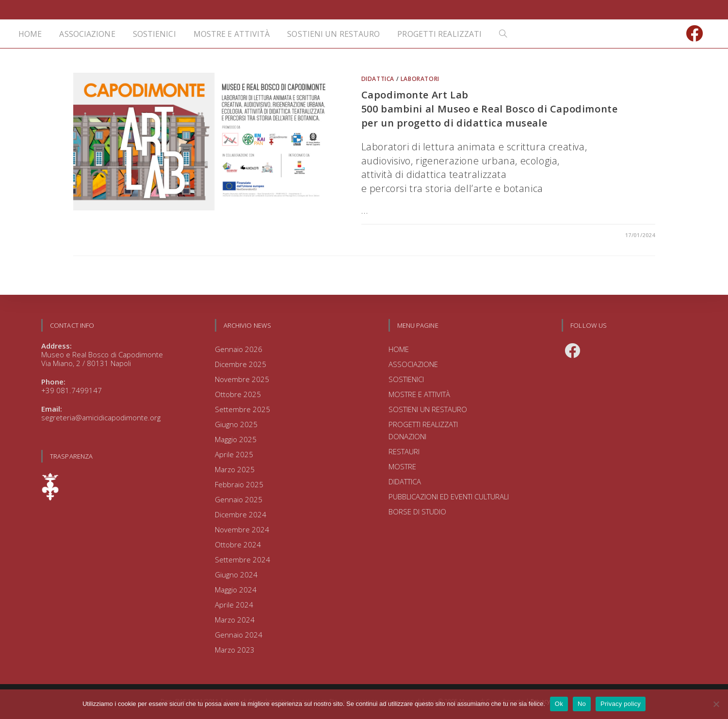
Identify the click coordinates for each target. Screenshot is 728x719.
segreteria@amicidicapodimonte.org (101, 417)
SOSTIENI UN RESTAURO (428, 409)
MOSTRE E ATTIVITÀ (419, 394)
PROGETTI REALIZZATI (423, 424)
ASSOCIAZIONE (413, 364)
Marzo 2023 (235, 650)
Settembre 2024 (243, 559)
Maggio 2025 (236, 439)
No (582, 704)
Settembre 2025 (243, 409)
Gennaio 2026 (239, 349)
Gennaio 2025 (239, 499)
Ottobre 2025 (238, 394)
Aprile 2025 (234, 454)
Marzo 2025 (235, 469)
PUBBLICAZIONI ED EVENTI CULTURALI (449, 496)
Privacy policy (621, 704)
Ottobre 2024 (238, 544)
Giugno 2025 (236, 424)
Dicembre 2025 (241, 364)
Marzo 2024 (235, 620)
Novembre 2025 (242, 379)
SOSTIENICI (406, 379)
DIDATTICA (378, 79)
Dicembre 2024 (241, 514)
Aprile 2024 (234, 605)
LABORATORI (420, 79)
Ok (559, 704)
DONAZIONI (407, 436)
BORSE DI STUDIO (417, 511)
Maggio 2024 (236, 590)
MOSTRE (402, 466)
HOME (399, 349)
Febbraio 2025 (239, 484)
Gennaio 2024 (239, 635)
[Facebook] (572, 351)
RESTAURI (404, 451)
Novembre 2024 (242, 529)
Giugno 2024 (236, 575)
